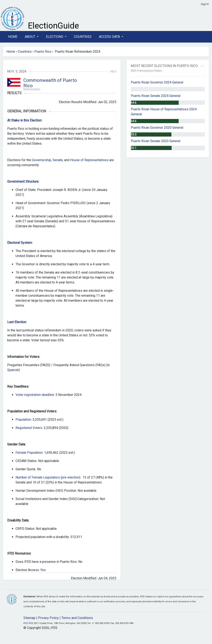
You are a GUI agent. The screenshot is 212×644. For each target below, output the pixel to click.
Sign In (205, 4)
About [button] (30, 37)
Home (13, 37)
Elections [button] (55, 37)
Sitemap (29, 618)
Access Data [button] (110, 37)
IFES (26, 623)
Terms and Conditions (77, 618)
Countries (83, 37)
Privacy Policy (48, 618)
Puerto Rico (43, 52)
